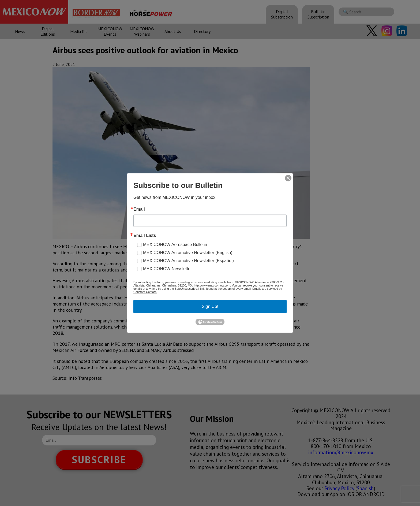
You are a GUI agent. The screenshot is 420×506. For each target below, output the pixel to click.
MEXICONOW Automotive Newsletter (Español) (188, 261)
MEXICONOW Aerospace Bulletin (175, 245)
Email (139, 209)
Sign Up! (210, 306)
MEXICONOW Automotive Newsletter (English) (188, 253)
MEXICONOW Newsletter (167, 269)
